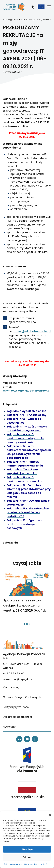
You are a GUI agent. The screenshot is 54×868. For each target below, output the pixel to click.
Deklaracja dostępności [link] (18, 717)
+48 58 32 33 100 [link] (14, 673)
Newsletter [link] (10, 727)
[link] (14, 7)
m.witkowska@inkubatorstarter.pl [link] (27, 391)
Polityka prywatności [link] (13, 864)
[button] (50, 815)
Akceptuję (27, 849)
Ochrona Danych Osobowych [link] (22, 697)
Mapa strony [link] (11, 687)
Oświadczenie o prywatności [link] (36, 864)
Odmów (27, 857)
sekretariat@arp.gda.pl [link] (18, 679)
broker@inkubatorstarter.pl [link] (32, 331)
